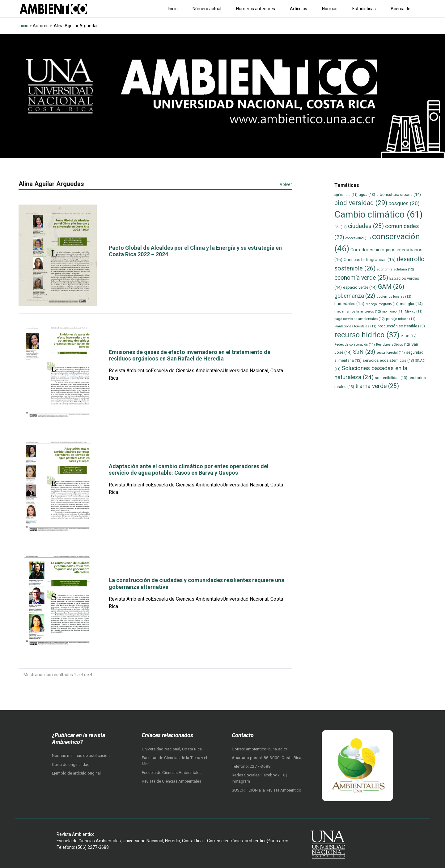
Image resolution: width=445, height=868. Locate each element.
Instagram (241, 781)
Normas (330, 9)
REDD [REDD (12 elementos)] (409, 336)
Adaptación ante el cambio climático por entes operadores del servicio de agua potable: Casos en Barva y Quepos (189, 470)
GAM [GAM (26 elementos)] (391, 287)
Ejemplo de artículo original (76, 773)
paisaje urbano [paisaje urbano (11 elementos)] (401, 319)
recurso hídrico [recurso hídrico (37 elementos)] (367, 335)
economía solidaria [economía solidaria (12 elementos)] (395, 269)
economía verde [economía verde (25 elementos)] (361, 278)
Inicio (173, 9)
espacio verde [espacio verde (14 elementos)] (360, 287)
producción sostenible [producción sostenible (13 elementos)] (401, 326)
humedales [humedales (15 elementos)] (349, 304)
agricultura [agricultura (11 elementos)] (346, 195)
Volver (286, 184)
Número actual (207, 9)
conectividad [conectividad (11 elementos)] (358, 238)
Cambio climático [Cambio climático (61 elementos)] (379, 214)
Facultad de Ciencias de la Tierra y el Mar (174, 761)
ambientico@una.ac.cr (267, 749)
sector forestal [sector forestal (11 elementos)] (391, 353)
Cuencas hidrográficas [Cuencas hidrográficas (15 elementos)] (370, 260)
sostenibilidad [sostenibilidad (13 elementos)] (391, 378)
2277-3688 (260, 766)
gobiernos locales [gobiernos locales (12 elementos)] (394, 296)
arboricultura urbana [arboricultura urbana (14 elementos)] (399, 194)
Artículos (299, 9)
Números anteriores (256, 9)
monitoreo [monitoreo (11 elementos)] (393, 311)
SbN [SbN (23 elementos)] (364, 352)
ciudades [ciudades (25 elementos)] (366, 226)
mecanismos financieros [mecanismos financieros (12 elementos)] (358, 311)
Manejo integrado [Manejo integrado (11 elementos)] (382, 304)
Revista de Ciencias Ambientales (172, 781)
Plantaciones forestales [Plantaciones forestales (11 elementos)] (355, 326)
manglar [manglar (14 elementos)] (411, 304)
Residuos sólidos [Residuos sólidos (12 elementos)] (393, 344)
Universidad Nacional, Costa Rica (172, 749)
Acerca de (400, 9)
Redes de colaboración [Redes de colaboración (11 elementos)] (355, 345)
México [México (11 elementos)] (414, 311)
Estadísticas (364, 9)
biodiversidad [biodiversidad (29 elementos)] (361, 203)
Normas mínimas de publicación (81, 756)
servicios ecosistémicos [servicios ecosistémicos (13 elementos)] (388, 360)
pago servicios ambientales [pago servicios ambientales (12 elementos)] (360, 319)
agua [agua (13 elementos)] (367, 194)
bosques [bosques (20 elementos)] (404, 203)
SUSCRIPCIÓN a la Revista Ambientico (267, 790)
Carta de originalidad (71, 764)
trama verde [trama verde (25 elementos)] (377, 386)
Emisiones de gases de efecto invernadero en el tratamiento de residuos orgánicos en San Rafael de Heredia (190, 355)
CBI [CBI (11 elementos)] (341, 227)
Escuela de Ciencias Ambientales (172, 773)
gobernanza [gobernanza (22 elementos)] (355, 296)
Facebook (271, 775)
